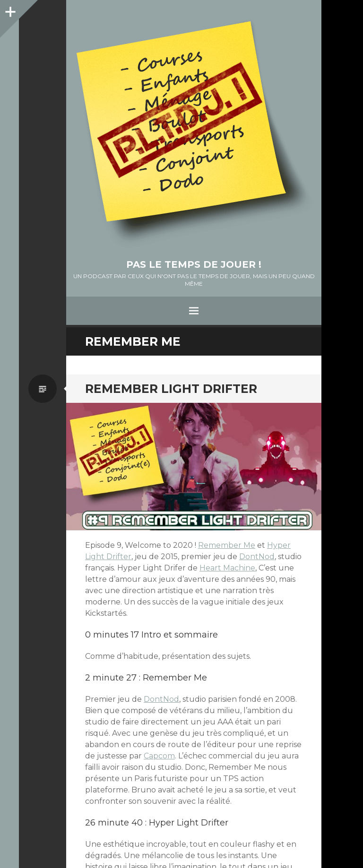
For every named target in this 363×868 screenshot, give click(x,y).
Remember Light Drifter (171, 389)
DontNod (257, 557)
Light (96, 557)
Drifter (119, 557)
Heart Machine (227, 568)
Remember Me (227, 545)
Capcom (159, 756)
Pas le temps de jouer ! (194, 264)
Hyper (279, 545)
